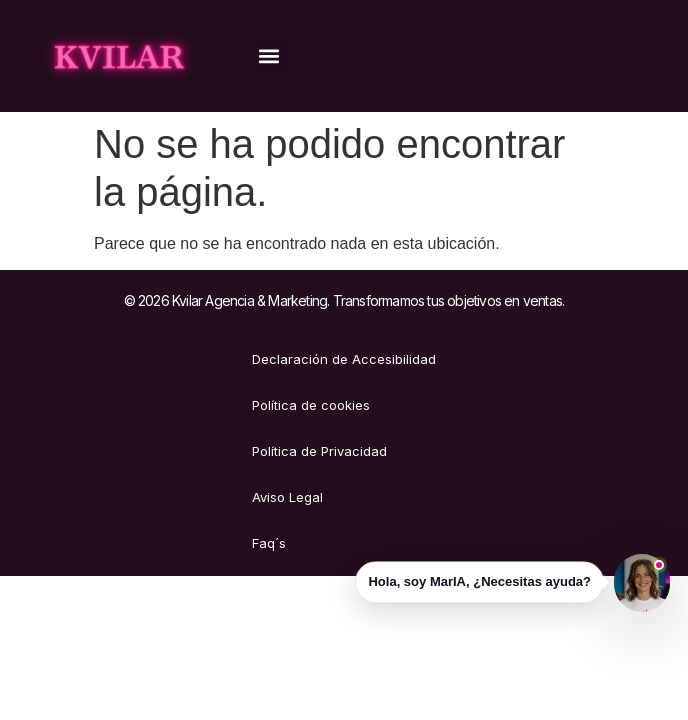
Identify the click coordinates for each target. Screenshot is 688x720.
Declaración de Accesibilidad (344, 359)
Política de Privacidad (319, 451)
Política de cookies (311, 405)
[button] (269, 56)
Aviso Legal (287, 497)
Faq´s (269, 543)
